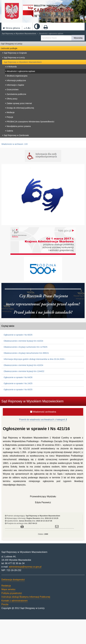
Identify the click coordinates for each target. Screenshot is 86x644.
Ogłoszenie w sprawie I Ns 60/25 (18, 335)
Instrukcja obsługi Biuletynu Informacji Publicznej (26, 597)
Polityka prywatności (12, 593)
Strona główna (11, 28)
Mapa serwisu (8, 589)
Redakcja (6, 586)
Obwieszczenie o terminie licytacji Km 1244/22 (24, 371)
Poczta (5, 604)
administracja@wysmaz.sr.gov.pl (25, 567)
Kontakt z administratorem (15, 601)
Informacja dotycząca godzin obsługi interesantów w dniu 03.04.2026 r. (35, 359)
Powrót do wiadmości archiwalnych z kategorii (43, 420)
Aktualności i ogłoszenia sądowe (51, 34)
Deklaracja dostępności (13, 580)
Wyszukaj (78, 38)
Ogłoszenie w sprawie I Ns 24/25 (18, 383)
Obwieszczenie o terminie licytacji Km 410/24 (23, 341)
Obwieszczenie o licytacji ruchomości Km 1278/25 (26, 347)
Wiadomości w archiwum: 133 (14, 144)
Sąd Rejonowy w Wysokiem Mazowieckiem (19, 34)
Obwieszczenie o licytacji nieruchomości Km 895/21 (26, 353)
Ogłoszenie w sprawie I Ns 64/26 (18, 377)
